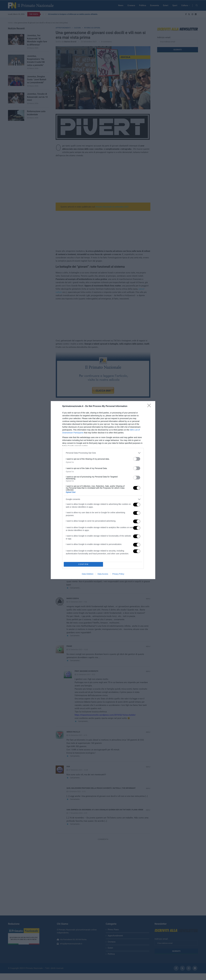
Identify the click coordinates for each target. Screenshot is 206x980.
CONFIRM (83, 564)
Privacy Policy (118, 574)
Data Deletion (88, 574)
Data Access (103, 574)
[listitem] (103, 453)
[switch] (137, 459)
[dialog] (103, 490)
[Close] (150, 406)
